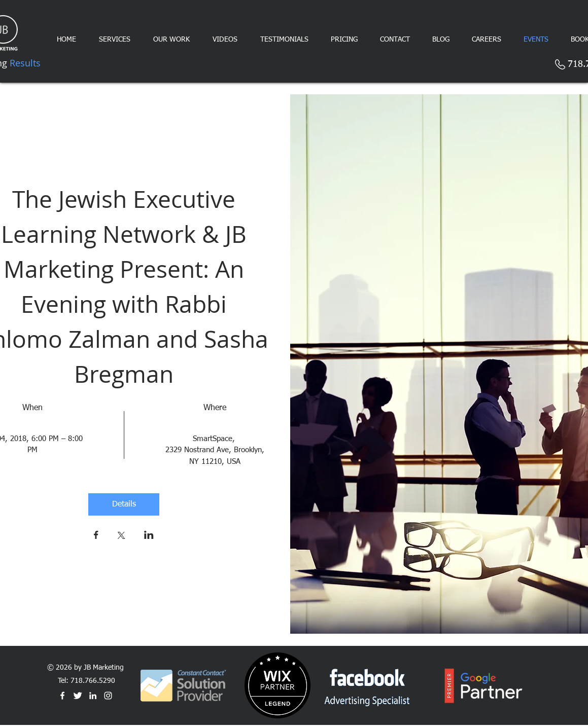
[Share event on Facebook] (96, 536)
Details (124, 504)
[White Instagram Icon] (108, 696)
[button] (344, 40)
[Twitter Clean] (78, 696)
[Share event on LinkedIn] (149, 536)
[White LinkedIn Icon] (93, 696)
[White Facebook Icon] (62, 696)
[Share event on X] (121, 536)
